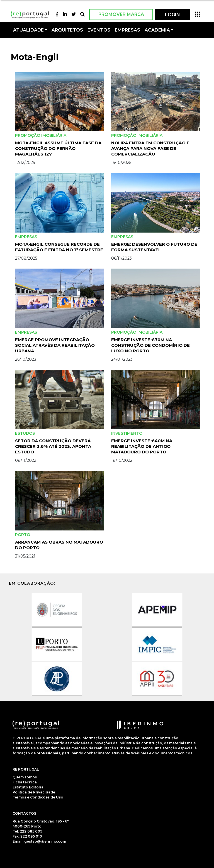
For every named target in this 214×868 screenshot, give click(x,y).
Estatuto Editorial (29, 787)
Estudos (25, 433)
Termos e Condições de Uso (38, 797)
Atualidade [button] (28, 30)
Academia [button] (157, 30)
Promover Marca (121, 14)
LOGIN (172, 15)
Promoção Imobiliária (41, 135)
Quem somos (25, 777)
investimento (127, 433)
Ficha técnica (25, 782)
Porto (23, 535)
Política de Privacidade (34, 792)
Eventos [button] (99, 30)
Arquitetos (67, 30)
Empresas (127, 30)
